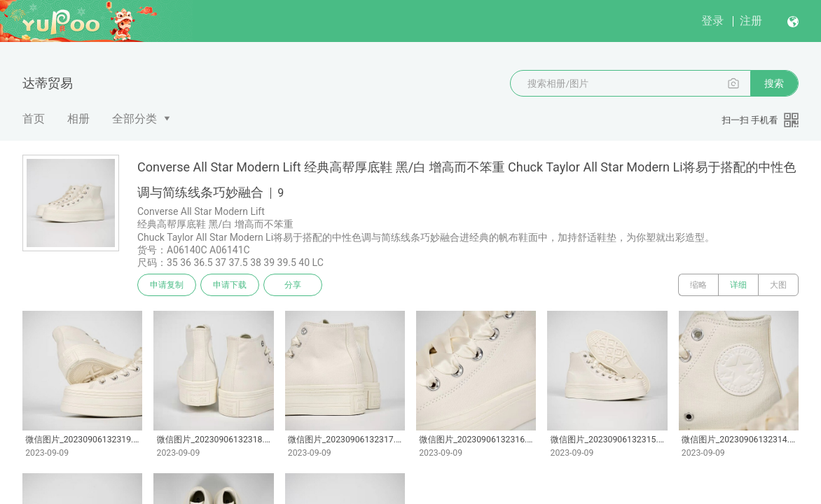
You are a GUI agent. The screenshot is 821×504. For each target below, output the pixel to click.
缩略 (698, 285)
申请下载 (230, 285)
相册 (78, 119)
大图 (778, 285)
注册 (751, 21)
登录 (712, 21)
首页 (34, 119)
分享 (293, 285)
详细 (738, 285)
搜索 (774, 83)
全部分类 (134, 119)
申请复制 (167, 285)
